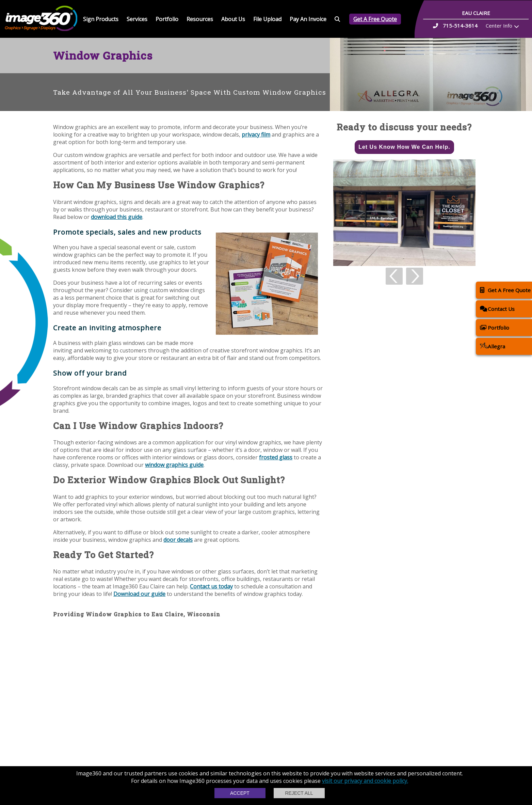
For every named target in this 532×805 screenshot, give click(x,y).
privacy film (256, 135)
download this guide (117, 217)
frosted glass (276, 457)
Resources (200, 19)
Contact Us (497, 309)
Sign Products (101, 19)
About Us (233, 19)
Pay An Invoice (308, 19)
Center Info (499, 26)
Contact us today (211, 586)
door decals (178, 540)
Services (137, 19)
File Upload (267, 19)
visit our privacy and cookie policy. (365, 781)
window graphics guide (174, 465)
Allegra (493, 346)
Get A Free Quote (375, 19)
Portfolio (167, 19)
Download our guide (139, 594)
